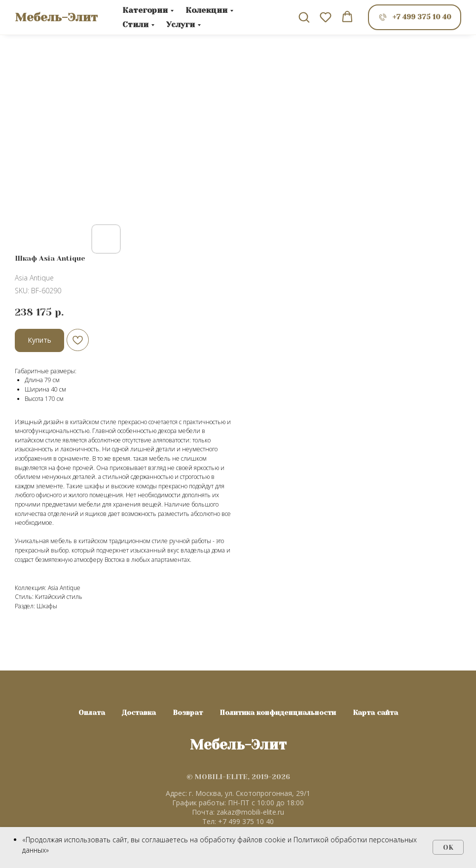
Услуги (181, 24)
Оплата (92, 712)
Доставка (139, 712)
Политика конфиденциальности (278, 712)
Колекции (206, 10)
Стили (135, 24)
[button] (304, 17)
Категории (145, 10)
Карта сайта (375, 712)
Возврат (188, 712)
